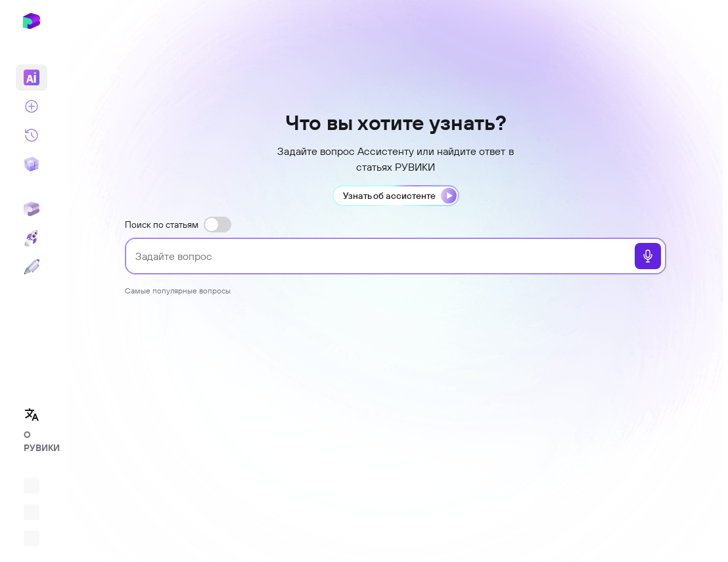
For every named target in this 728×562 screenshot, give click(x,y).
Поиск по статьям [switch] (178, 225)
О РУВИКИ (35, 441)
